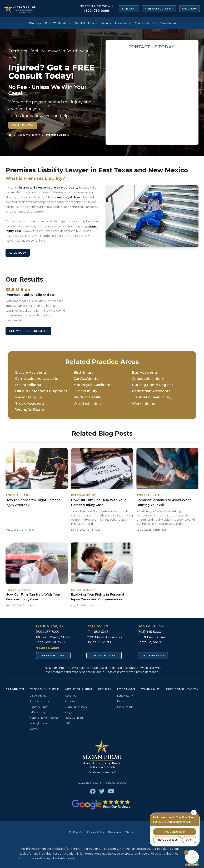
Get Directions (53, 656)
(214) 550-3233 (98, 632)
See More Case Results (28, 331)
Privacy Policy (96, 832)
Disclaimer (115, 832)
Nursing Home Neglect (153, 385)
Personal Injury (29, 397)
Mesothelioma (28, 385)
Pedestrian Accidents (151, 391)
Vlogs (68, 712)
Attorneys (35, 23)
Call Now (190, 9)
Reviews (70, 701)
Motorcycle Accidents (93, 385)
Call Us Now (23, 125)
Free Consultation (159, 9)
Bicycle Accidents (31, 372)
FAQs (68, 723)
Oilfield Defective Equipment (41, 391)
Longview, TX (50, 626)
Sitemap (130, 832)
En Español (76, 832)
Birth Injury (83, 372)
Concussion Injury (148, 379)
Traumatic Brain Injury (152, 397)
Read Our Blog (74, 718)
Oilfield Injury (85, 391)
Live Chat (129, 9)
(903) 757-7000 (48, 632)
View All (34, 729)
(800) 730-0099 (97, 11)
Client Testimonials (76, 707)
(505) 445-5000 (149, 632)
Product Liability (88, 397)
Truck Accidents (30, 403)
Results (106, 23)
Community (142, 23)
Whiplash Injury (88, 403)
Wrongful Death (30, 410)
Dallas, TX (97, 626)
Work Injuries (144, 403)
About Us (70, 696)
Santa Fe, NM (151, 626)
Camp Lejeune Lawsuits (37, 379)
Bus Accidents (145, 372)
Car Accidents (86, 379)
